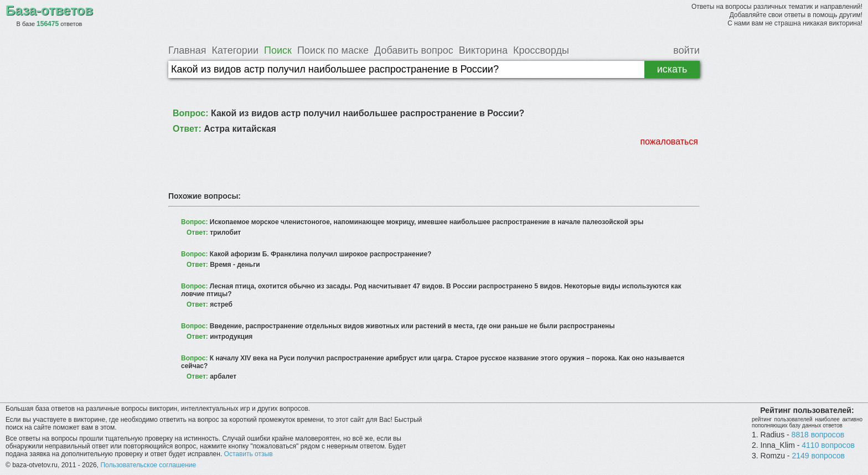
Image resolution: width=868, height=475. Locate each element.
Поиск (278, 50)
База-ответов (49, 10)
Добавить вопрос (414, 50)
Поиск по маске (333, 50)
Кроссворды (541, 50)
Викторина (483, 50)
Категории (235, 50)
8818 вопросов (818, 435)
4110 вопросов (828, 445)
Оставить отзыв (249, 454)
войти (686, 50)
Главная (187, 50)
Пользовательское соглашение (148, 465)
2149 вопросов (818, 456)
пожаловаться (669, 141)
